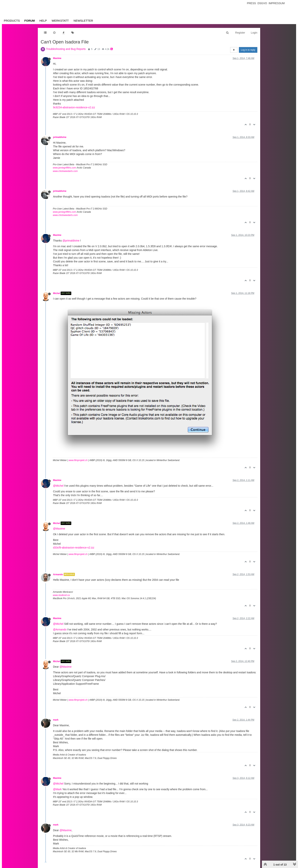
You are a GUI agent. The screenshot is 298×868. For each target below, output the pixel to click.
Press (251, 3)
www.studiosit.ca (61, 595)
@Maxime (59, 529)
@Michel (58, 486)
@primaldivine (71, 241)
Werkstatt (60, 21)
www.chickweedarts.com (65, 171)
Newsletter (83, 21)
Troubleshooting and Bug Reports (66, 49)
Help (43, 21)
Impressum (277, 3)
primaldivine (60, 137)
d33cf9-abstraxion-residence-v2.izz (74, 548)
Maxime (57, 58)
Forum (30, 21)
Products (12, 21)
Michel (57, 293)
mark (56, 720)
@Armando (60, 630)
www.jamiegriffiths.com (64, 168)
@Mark (57, 789)
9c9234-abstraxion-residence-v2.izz (74, 107)
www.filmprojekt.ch (78, 460)
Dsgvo (262, 3)
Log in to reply (248, 50)
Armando (58, 574)
